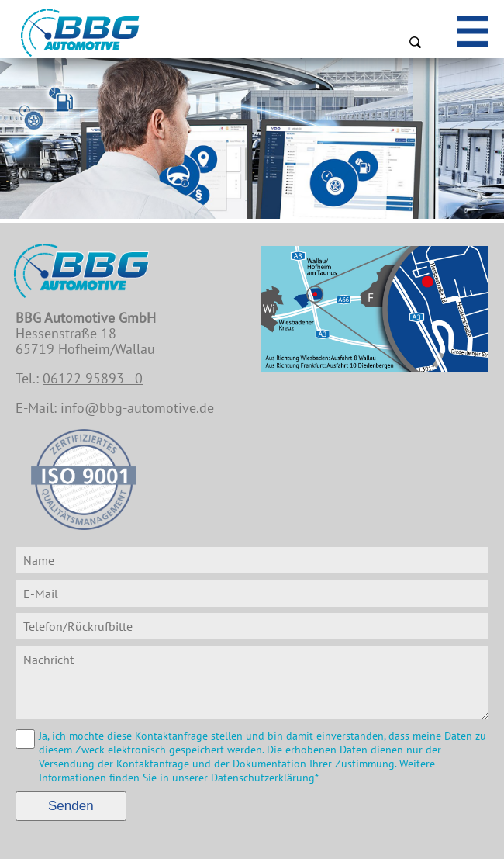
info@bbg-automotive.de (137, 408)
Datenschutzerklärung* (265, 778)
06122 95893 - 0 (93, 378)
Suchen (415, 42)
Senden (71, 806)
